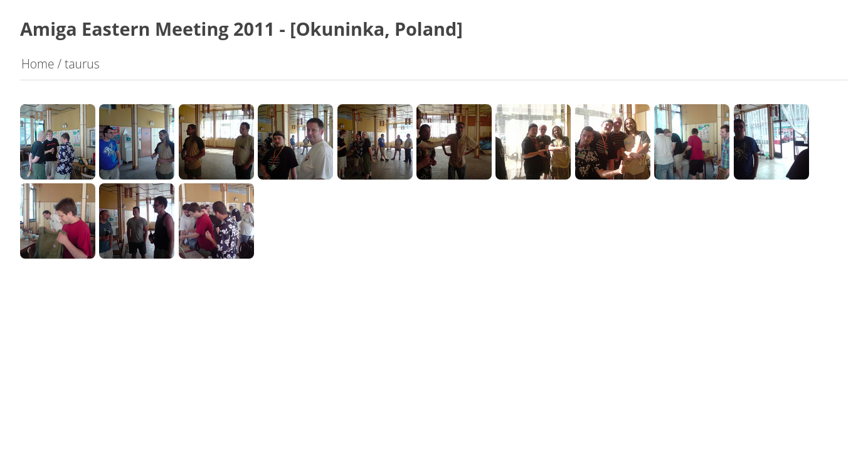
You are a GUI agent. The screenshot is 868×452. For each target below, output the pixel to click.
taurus (82, 64)
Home (38, 64)
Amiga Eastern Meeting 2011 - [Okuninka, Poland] (241, 29)
